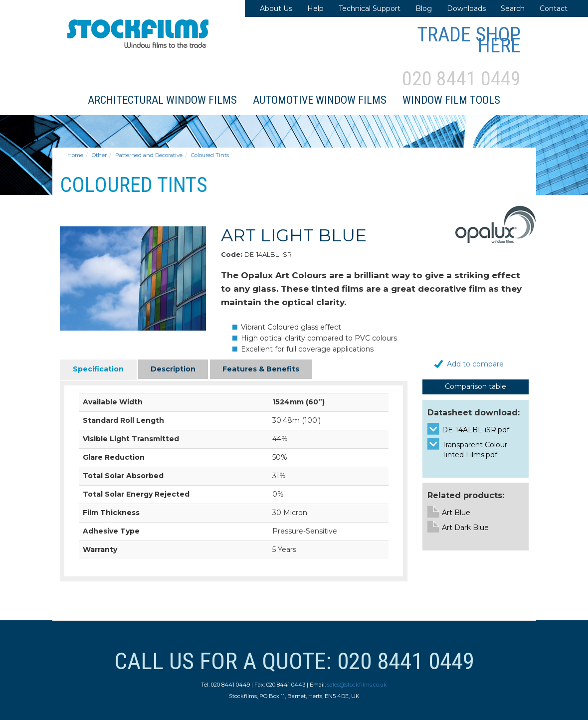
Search (513, 8)
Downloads (466, 8)
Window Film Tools (451, 100)
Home (75, 155)
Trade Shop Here (469, 40)
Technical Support (370, 8)
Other (99, 155)
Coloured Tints (210, 155)
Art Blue (456, 513)
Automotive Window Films (320, 100)
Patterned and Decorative (149, 155)
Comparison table (476, 386)
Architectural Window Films (162, 100)
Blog (424, 8)
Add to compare (475, 364)
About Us (276, 8)
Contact (554, 8)
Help (315, 8)
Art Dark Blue (465, 528)
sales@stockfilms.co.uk (357, 685)
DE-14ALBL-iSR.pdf (476, 430)
